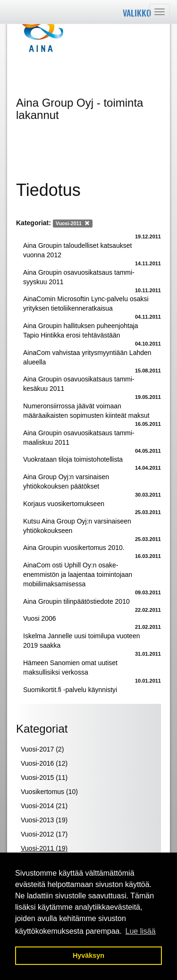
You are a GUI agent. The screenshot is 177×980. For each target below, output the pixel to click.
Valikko (137, 13)
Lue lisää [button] (141, 931)
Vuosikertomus (49, 792)
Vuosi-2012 (44, 834)
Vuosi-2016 (44, 763)
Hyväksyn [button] (88, 955)
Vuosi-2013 (44, 820)
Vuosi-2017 (42, 749)
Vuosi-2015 (44, 777)
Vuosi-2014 (44, 806)
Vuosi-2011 (44, 848)
